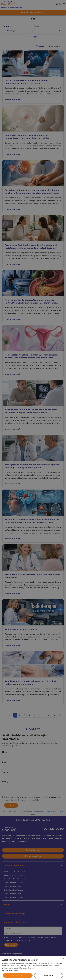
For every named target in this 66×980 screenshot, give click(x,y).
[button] (33, 971)
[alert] (33, 490)
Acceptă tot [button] (18, 975)
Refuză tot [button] (49, 975)
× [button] (63, 958)
